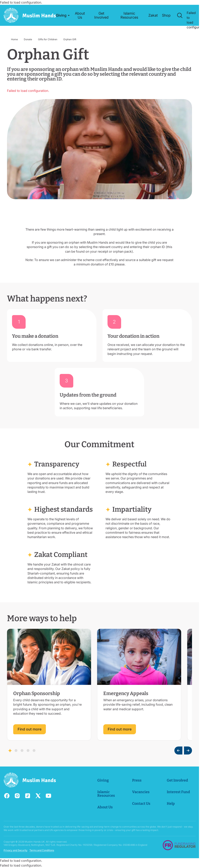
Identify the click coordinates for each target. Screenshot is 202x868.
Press (137, 780)
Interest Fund (178, 792)
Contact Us (141, 804)
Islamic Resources (106, 794)
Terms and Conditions (42, 850)
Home (14, 39)
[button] (61, 15)
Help (171, 804)
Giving (103, 780)
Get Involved (177, 780)
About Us (105, 807)
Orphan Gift (70, 39)
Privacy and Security (16, 850)
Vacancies (141, 792)
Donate (28, 39)
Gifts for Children (48, 39)
